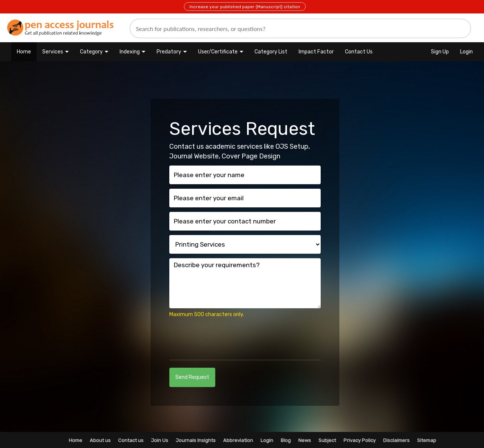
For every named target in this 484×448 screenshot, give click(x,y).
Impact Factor (316, 52)
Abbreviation (238, 440)
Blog (286, 440)
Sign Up (440, 52)
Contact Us (359, 52)
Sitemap (427, 440)
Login (466, 52)
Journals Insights (196, 440)
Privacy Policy (360, 440)
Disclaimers (396, 440)
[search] (300, 28)
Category (91, 52)
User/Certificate (218, 52)
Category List (271, 52)
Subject (327, 440)
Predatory (169, 52)
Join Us (160, 440)
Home (24, 52)
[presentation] (226, 338)
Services (53, 52)
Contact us (131, 440)
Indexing (130, 52)
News (305, 440)
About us (100, 440)
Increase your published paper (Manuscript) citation (245, 7)
